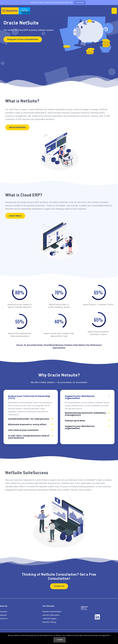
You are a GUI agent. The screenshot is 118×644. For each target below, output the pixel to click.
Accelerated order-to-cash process (29, 419)
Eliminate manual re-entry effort (27, 424)
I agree (59, 640)
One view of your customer (23, 430)
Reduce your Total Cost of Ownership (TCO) (29, 397)
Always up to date (75, 421)
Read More (80, 2)
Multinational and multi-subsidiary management (85, 414)
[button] (31, 397)
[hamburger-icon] (114, 11)
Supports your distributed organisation (80, 397)
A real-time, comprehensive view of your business (29, 437)
